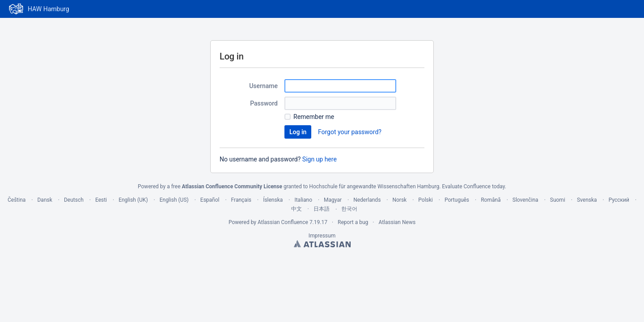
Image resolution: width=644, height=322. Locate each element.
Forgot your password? (350, 132)
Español (210, 200)
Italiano (303, 200)
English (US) (174, 200)
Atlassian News (397, 222)
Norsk (399, 200)
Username (263, 86)
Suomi (558, 200)
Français (241, 200)
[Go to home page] (39, 9)
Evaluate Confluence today (473, 186)
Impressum (322, 236)
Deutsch (74, 200)
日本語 (322, 209)
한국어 (349, 209)
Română (491, 200)
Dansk (44, 200)
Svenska (587, 200)
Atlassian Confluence (283, 222)
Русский (619, 200)
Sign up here (320, 159)
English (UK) (133, 200)
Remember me (314, 117)
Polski (425, 200)
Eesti (101, 200)
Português (457, 200)
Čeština (17, 200)
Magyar (333, 200)
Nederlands (367, 200)
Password (264, 103)
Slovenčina (525, 200)
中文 (297, 209)
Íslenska (273, 200)
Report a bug (353, 222)
